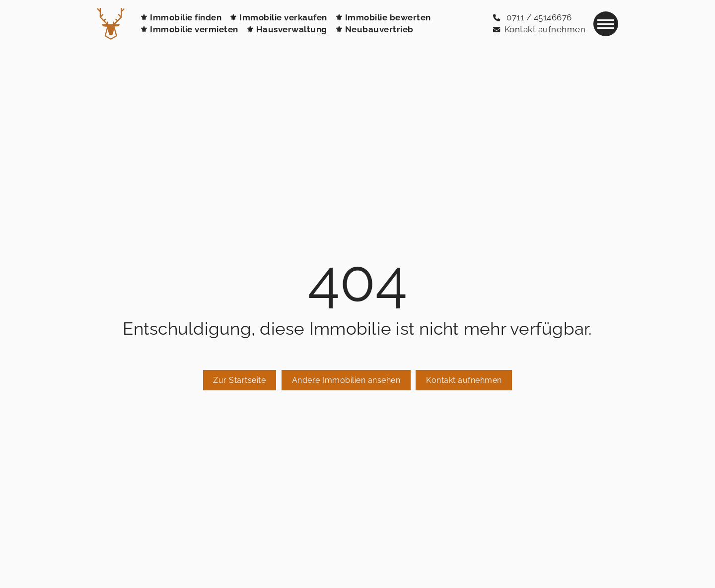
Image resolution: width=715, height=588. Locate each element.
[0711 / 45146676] (533, 18)
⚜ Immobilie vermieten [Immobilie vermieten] (189, 29)
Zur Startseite (239, 380)
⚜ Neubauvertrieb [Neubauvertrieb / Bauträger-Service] (374, 29)
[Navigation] (606, 24)
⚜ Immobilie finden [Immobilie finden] (181, 17)
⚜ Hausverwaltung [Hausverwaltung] (287, 29)
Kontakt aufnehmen (464, 380)
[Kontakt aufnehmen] (539, 30)
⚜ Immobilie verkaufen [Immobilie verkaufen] (278, 17)
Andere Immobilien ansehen (346, 380)
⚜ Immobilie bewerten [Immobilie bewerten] (383, 17)
